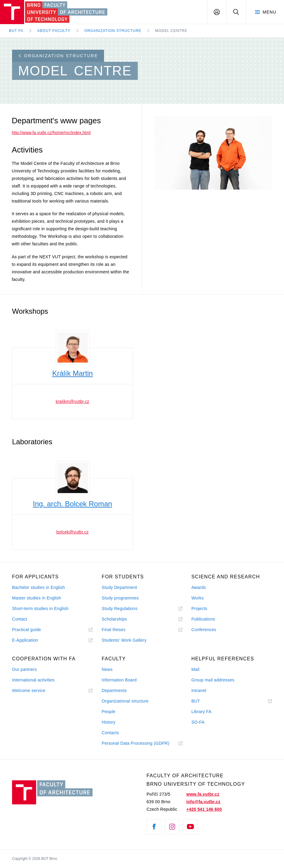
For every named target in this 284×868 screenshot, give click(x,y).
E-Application (25, 640)
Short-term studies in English (40, 609)
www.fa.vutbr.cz (203, 794)
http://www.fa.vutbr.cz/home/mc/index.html (51, 133)
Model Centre (171, 31)
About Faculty (54, 31)
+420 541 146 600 (204, 809)
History (109, 722)
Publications (203, 619)
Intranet (199, 690)
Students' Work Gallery (124, 640)
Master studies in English (37, 598)
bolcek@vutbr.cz (73, 532)
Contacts (110, 733)
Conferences (204, 630)
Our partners (24, 669)
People (108, 712)
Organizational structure (125, 701)
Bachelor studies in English (39, 587)
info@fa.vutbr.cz (203, 802)
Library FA (202, 712)
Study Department (119, 587)
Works (198, 598)
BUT (204, 701)
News (107, 669)
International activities (33, 680)
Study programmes (120, 598)
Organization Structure (113, 31)
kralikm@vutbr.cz (73, 401)
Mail (196, 669)
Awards (199, 587)
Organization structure (58, 56)
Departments (114, 690)
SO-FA (198, 722)
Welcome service (29, 690)
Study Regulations (119, 609)
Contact (20, 619)
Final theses (114, 630)
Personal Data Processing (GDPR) (135, 743)
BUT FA (16, 31)
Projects (199, 609)
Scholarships (114, 619)
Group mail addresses (213, 680)
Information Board (119, 680)
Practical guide (27, 630)
